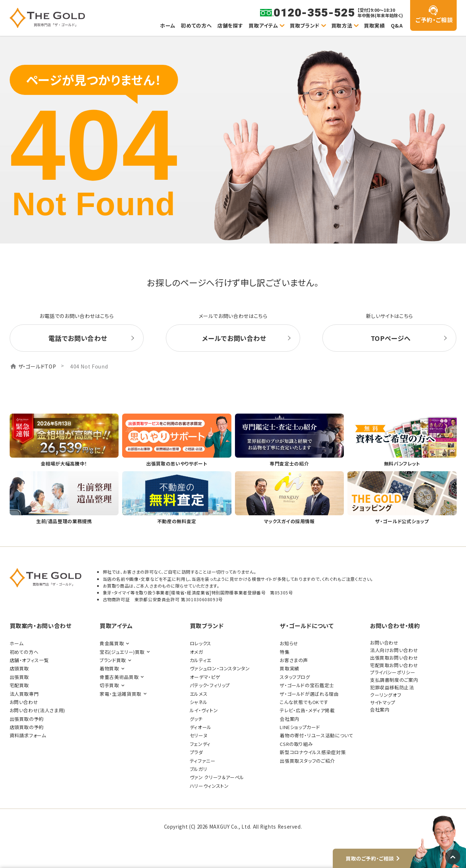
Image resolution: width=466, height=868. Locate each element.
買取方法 (342, 25)
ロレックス (201, 643)
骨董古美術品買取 (119, 677)
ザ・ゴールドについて (307, 626)
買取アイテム (263, 25)
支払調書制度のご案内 (394, 680)
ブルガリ (199, 769)
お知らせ (289, 643)
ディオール (201, 727)
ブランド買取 (113, 660)
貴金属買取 (112, 643)
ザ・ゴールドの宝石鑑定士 (307, 685)
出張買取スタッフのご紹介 (307, 761)
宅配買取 (20, 685)
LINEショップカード (300, 727)
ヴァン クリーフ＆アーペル (217, 777)
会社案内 (290, 719)
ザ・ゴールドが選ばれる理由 (309, 694)
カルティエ (201, 660)
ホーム (168, 25)
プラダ (196, 752)
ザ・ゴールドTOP (37, 366)
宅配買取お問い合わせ (394, 665)
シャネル (199, 702)
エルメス (199, 694)
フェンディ (200, 744)
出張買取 (20, 677)
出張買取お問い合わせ (394, 658)
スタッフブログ (295, 677)
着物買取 (109, 668)
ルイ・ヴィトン (204, 710)
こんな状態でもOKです (304, 702)
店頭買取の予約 (27, 727)
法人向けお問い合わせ (394, 650)
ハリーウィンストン (209, 786)
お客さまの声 (294, 660)
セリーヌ (199, 735)
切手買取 (109, 685)
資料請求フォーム (28, 735)
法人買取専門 (24, 694)
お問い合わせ (24, 702)
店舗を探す (230, 25)
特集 (285, 652)
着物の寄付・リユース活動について (316, 735)
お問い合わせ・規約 (395, 626)
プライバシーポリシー (393, 672)
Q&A (397, 25)
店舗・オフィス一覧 (29, 660)
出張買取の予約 (27, 719)
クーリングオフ (386, 695)
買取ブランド (305, 25)
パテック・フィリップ (210, 685)
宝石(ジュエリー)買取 (122, 652)
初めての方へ (196, 25)
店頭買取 (20, 668)
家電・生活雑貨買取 (121, 694)
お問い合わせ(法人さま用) (37, 710)
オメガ (196, 652)
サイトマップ (383, 702)
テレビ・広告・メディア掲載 (307, 710)
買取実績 (374, 25)
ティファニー (203, 761)
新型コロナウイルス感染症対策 (313, 752)
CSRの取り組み (296, 744)
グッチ (196, 719)
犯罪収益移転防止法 (392, 687)
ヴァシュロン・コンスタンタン (220, 668)
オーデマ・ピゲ (205, 677)
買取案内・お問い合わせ (41, 626)
